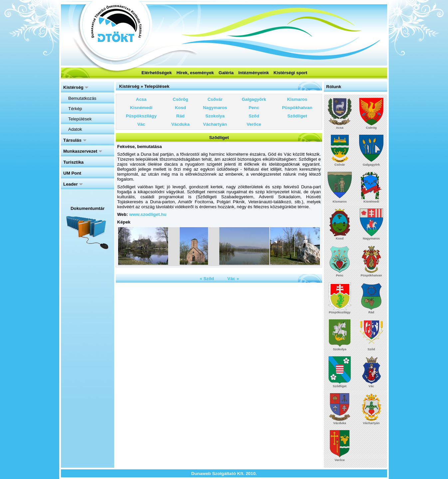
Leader (73, 184)
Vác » (233, 279)
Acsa (141, 99)
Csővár (215, 99)
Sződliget (297, 116)
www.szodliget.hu (148, 214)
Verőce (254, 124)
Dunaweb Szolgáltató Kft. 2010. (224, 474)
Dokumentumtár (88, 208)
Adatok (75, 129)
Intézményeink (254, 73)
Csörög (181, 99)
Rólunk (334, 87)
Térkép (75, 109)
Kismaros (297, 99)
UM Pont (72, 173)
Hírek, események (195, 73)
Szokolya (215, 116)
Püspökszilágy (141, 116)
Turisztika (73, 162)
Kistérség (76, 87)
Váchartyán (215, 124)
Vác (141, 124)
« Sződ (207, 279)
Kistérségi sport (290, 73)
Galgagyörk (254, 99)
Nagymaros (215, 108)
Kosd (180, 108)
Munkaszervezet (83, 151)
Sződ (254, 116)
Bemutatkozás (82, 98)
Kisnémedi (141, 108)
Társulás (75, 140)
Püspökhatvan (297, 108)
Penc (254, 108)
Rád (181, 116)
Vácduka (181, 124)
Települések (80, 119)
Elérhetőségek (157, 73)
